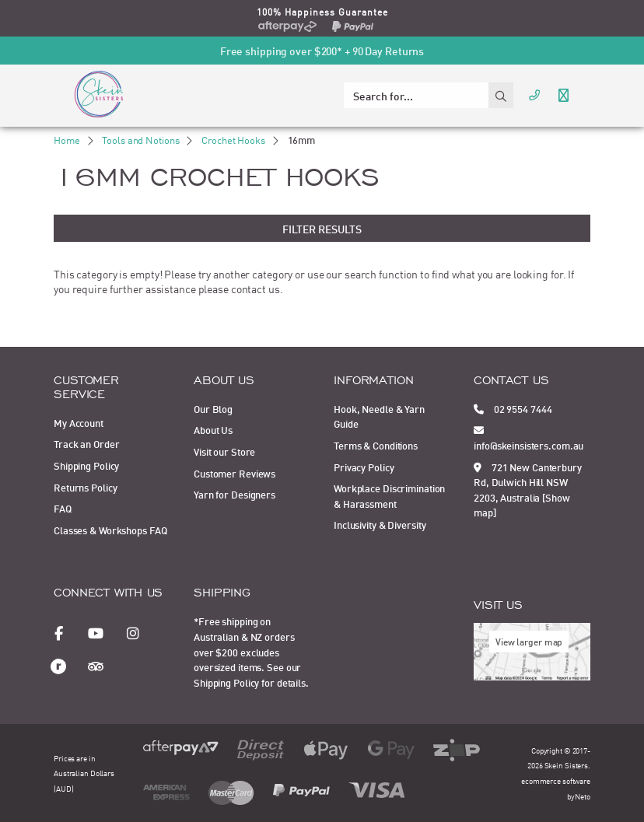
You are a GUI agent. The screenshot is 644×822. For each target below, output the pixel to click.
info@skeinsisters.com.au (528, 437)
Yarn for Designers (234, 494)
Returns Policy (85, 487)
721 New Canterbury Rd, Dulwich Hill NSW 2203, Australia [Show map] (528, 490)
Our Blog (213, 408)
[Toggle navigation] (563, 94)
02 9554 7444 (513, 408)
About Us (213, 429)
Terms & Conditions (376, 445)
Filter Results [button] (322, 228)
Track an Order (86, 443)
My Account (79, 422)
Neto (583, 796)
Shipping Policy (86, 465)
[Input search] (416, 95)
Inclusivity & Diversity (380, 524)
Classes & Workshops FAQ (110, 530)
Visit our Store (224, 451)
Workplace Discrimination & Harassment (389, 495)
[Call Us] (534, 94)
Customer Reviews (234, 473)
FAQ (63, 508)
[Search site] (501, 95)
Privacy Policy (364, 467)
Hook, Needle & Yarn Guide (379, 416)
